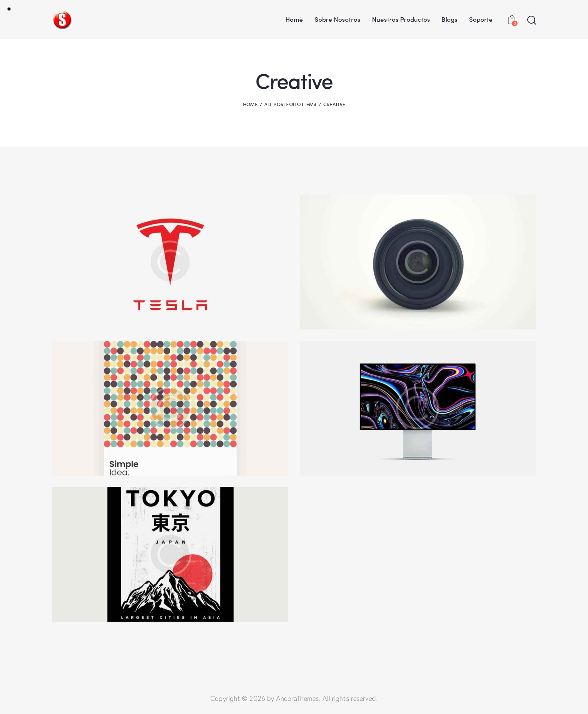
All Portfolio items (290, 104)
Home (250, 104)
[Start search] (531, 20)
